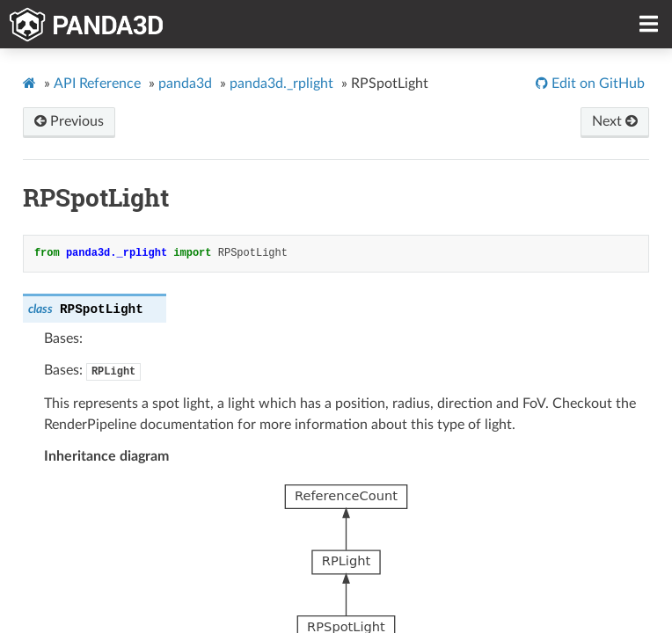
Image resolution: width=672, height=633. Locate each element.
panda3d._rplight (281, 84)
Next (615, 121)
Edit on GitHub (596, 84)
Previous (69, 121)
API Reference (97, 84)
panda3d (185, 84)
